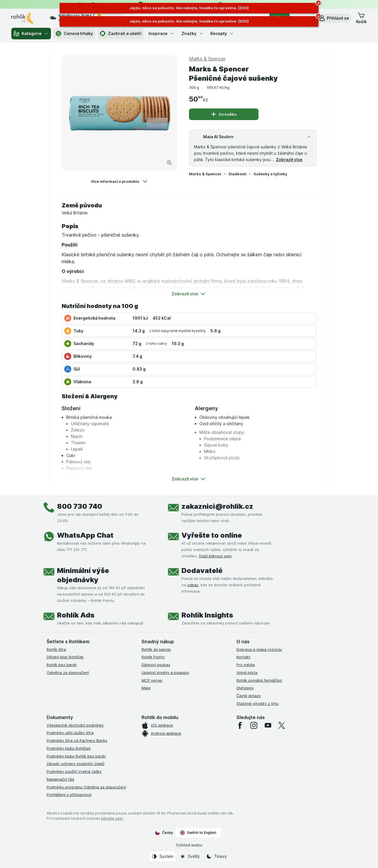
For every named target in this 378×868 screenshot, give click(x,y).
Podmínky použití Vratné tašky (74, 771)
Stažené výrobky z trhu (257, 703)
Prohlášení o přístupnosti (69, 795)
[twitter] (282, 725)
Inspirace (162, 33)
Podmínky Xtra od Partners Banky (77, 740)
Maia (146, 688)
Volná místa (247, 672)
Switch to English (198, 833)
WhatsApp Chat (85, 535)
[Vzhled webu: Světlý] (190, 856)
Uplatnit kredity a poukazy (165, 672)
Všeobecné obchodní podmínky (75, 725)
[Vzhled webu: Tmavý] (216, 856)
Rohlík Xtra (56, 649)
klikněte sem (112, 818)
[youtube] (268, 725)
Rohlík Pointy (153, 657)
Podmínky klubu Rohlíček (69, 748)
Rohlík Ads (76, 615)
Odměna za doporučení (68, 672)
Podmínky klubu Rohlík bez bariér (76, 756)
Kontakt (243, 657)
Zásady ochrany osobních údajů (76, 764)
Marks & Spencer (205, 174)
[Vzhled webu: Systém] (162, 856)
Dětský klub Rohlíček (65, 657)
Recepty (222, 33)
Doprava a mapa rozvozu (259, 649)
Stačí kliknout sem (215, 556)
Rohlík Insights (207, 615)
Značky (192, 33)
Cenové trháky (74, 34)
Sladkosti (237, 174)
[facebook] (240, 725)
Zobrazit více (289, 160)
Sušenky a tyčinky (270, 174)
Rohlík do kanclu (156, 649)
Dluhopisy (245, 688)
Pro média (246, 665)
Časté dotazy (249, 696)
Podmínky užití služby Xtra (70, 733)
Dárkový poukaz (156, 665)
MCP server (152, 680)
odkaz (193, 585)
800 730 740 (80, 506)
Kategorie (31, 34)
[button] (334, 18)
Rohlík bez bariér (62, 665)
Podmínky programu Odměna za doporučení (86, 787)
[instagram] (254, 725)
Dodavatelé (202, 571)
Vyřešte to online (212, 535)
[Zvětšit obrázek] (169, 163)
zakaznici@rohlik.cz (217, 506)
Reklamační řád (60, 779)
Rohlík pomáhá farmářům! (259, 680)
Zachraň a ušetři (121, 34)
